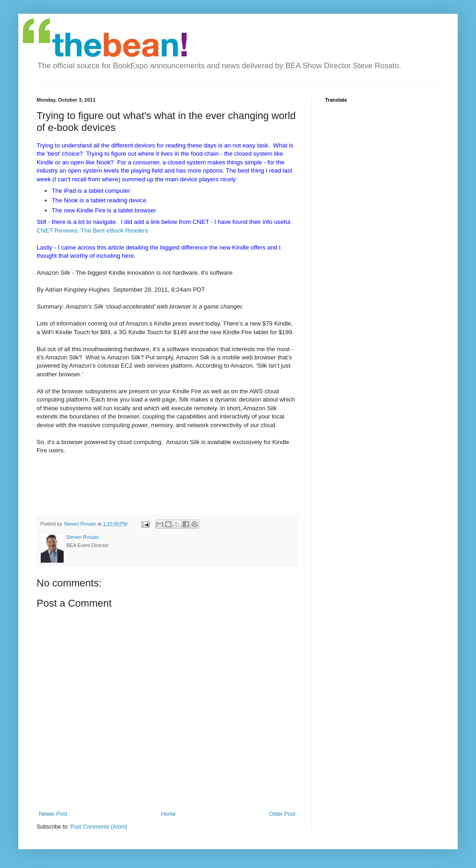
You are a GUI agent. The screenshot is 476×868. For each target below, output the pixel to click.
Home (168, 814)
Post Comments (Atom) (99, 827)
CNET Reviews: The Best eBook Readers (92, 231)
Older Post (282, 814)
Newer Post (53, 814)
